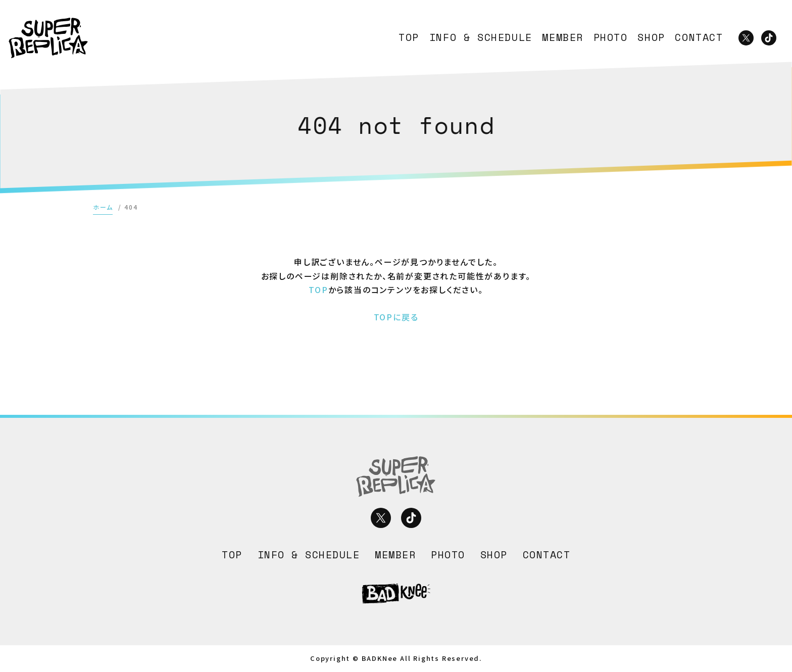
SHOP (651, 37)
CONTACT (699, 37)
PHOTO (611, 37)
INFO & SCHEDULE (481, 37)
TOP (409, 37)
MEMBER (563, 37)
